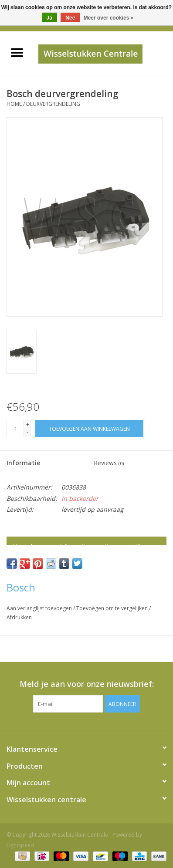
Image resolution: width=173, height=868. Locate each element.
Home (14, 104)
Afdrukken (19, 617)
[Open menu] (17, 52)
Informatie (23, 463)
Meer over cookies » (109, 18)
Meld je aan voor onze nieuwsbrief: (87, 684)
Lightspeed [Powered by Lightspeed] (20, 845)
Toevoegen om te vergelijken (113, 608)
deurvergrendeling (53, 104)
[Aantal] (15, 429)
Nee (70, 18)
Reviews (109, 463)
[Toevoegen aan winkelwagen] (89, 428)
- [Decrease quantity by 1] (27, 432)
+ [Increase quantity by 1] (28, 424)
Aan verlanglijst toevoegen (40, 608)
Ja (49, 18)
